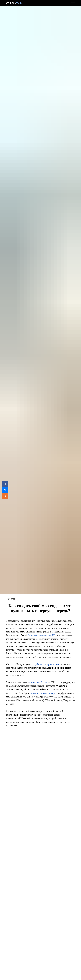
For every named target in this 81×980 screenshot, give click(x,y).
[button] (73, 3)
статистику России (38, 682)
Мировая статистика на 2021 (43, 635)
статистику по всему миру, (43, 693)
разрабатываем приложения (45, 664)
